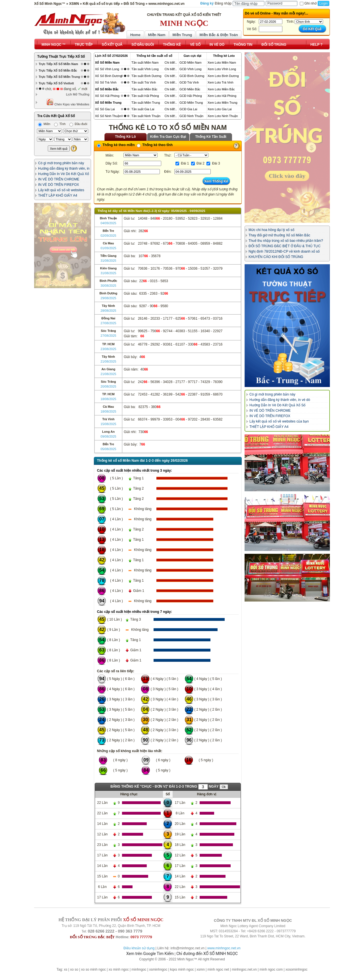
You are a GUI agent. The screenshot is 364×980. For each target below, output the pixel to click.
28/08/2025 (108, 311)
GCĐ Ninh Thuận (191, 116)
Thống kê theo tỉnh (155, 145)
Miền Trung (182, 35)
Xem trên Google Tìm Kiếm (150, 954)
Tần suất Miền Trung (146, 103)
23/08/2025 (108, 349)
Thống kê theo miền (116, 145)
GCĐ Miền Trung (191, 103)
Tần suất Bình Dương (146, 76)
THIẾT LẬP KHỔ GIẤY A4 (58, 195)
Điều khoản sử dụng (139, 948)
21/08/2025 (108, 361)
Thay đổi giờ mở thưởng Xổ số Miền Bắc (279, 235)
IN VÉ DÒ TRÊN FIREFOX (59, 185)
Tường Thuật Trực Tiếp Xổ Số (61, 57)
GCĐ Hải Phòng (191, 96)
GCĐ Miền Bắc (190, 89)
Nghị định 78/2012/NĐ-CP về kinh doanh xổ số (284, 251)
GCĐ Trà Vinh (189, 82)
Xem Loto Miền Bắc (221, 89)
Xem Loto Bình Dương (223, 76)
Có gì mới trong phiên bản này (61, 163)
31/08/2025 (108, 261)
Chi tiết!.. (170, 63)
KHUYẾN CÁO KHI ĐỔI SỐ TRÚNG (276, 257)
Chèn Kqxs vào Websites (68, 102)
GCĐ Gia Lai (188, 109)
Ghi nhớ (308, 3)
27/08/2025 (108, 323)
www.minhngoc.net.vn (224, 948)
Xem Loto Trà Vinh (221, 82)
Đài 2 (198, 163)
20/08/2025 (108, 386)
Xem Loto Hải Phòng (222, 96)
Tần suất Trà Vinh (144, 82)
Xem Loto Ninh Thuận (223, 116)
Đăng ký (207, 3)
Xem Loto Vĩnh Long (222, 69)
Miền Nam (157, 35)
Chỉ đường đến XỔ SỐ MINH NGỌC (207, 954)
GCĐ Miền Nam (191, 63)
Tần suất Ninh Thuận (146, 116)
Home (135, 35)
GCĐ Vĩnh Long (191, 69)
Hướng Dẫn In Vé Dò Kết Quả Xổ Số (277, 405)
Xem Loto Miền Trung (223, 103)
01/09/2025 (108, 248)
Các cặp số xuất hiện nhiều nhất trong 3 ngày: (135, 471)
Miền (44, 124)
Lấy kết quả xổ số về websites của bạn (279, 421)
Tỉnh (60, 124)
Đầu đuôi (78, 124)
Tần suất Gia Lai (143, 109)
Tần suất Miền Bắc (144, 89)
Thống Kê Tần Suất (211, 137)
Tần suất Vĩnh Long (145, 69)
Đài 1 (182, 163)
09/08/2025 (108, 436)
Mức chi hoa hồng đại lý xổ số (271, 230)
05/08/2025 (108, 449)
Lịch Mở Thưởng (78, 94)
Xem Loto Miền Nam (222, 63)
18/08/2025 (108, 399)
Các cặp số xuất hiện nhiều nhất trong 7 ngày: (135, 612)
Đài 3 (213, 163)
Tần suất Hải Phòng (145, 96)
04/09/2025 (108, 223)
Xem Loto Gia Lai (220, 109)
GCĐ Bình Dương (192, 76)
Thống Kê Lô (126, 137)
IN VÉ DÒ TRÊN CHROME (59, 179)
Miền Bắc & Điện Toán (219, 35)
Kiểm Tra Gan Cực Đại (168, 137)
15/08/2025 (108, 424)
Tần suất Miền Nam (145, 63)
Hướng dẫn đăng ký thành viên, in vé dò (280, 400)
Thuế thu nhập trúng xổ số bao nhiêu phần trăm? (286, 241)
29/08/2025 (108, 298)
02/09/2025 (108, 236)
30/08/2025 (108, 286)
